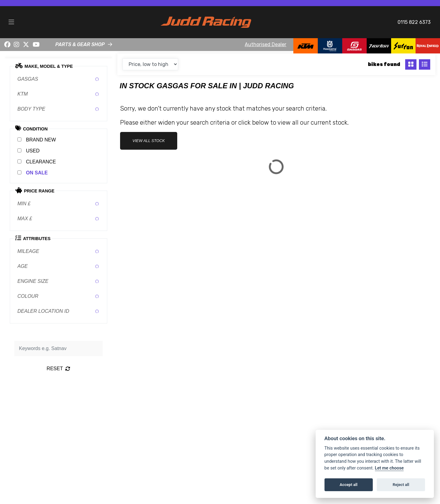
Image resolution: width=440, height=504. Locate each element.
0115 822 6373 (414, 22)
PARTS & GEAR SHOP (80, 44)
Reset (59, 369)
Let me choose (389, 468)
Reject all (401, 485)
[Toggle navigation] (11, 22)
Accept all (349, 485)
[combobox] (59, 79)
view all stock (149, 141)
